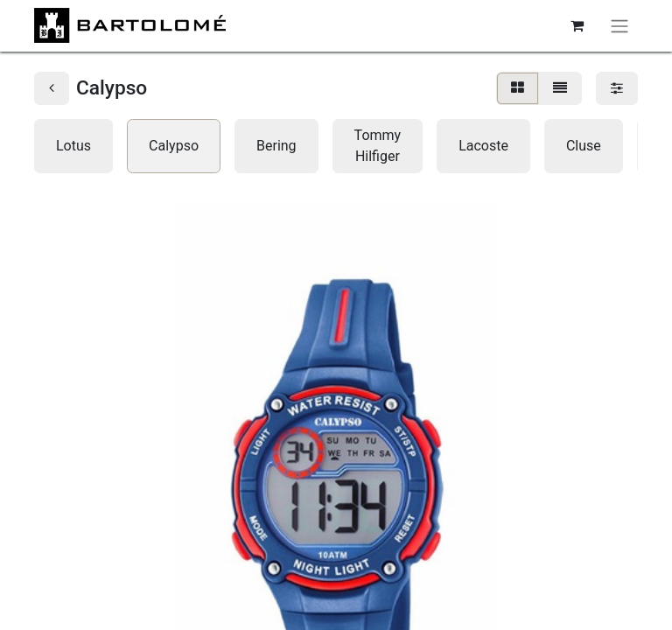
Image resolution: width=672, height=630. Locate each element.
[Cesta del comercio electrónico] (577, 25)
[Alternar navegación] (619, 26)
